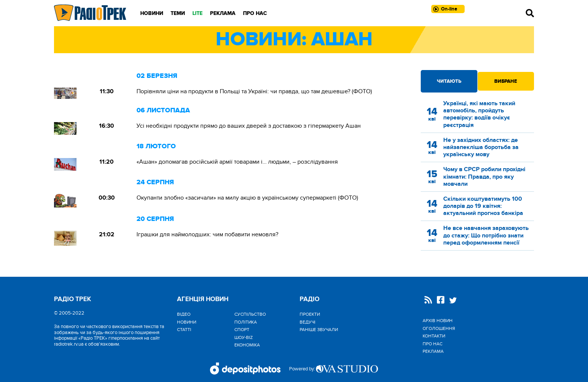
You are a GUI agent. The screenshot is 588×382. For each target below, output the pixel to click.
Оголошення (439, 328)
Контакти (434, 336)
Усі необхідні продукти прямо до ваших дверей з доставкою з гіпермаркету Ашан (249, 126)
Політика (246, 322)
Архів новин (438, 321)
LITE (197, 13)
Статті (184, 330)
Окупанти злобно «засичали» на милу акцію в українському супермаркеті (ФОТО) (247, 198)
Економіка (247, 345)
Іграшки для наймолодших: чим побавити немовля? (207, 234)
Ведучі (307, 322)
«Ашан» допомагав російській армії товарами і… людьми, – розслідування (237, 162)
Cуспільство (250, 314)
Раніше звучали (319, 330)
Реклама (223, 13)
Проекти (310, 314)
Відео (184, 314)
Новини (152, 13)
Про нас (255, 13)
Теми (178, 13)
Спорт (242, 330)
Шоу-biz (244, 337)
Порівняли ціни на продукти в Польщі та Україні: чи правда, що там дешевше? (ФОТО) (254, 91)
